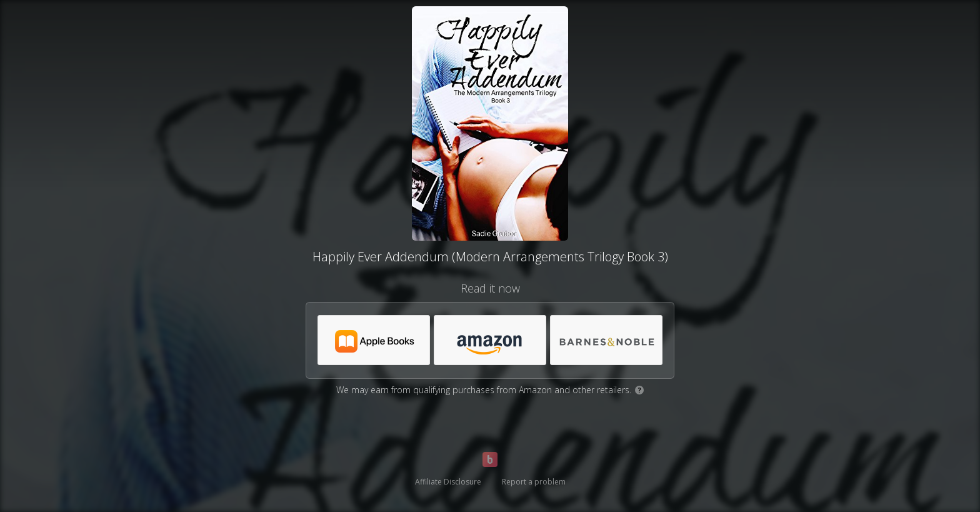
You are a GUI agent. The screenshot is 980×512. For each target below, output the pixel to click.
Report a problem (534, 482)
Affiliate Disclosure (448, 482)
